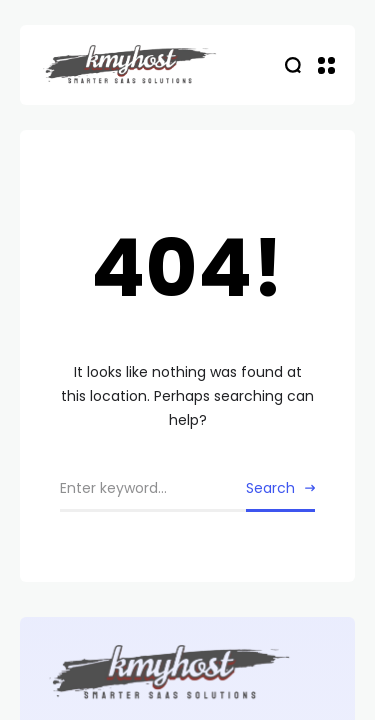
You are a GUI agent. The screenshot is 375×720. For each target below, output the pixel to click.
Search (270, 488)
